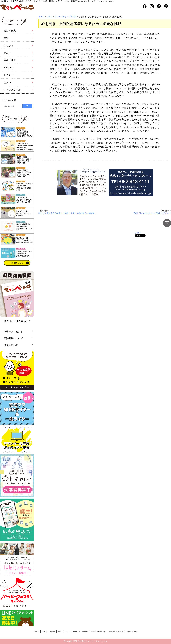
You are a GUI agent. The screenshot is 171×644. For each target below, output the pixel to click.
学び (6, 38)
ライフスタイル (12, 90)
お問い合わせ (11, 345)
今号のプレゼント (13, 332)
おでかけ (8, 45)
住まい (7, 83)
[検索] (11, 106)
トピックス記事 (49, 632)
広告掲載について (13, 338)
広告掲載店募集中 (116, 632)
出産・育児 (10, 31)
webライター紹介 (80, 632)
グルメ (7, 53)
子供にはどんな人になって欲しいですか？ (152, 213)
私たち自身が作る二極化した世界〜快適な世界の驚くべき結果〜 (67, 213)
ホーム (41, 17)
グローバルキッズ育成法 (65, 17)
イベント (8, 68)
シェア (138, 233)
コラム (49, 17)
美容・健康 (10, 60)
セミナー (8, 75)
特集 (60, 632)
